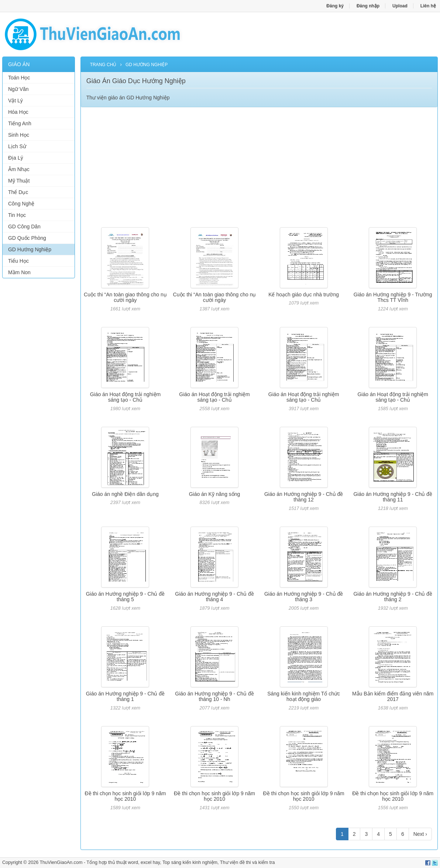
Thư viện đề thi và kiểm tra (248, 862)
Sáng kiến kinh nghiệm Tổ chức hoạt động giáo (304, 696)
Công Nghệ (21, 204)
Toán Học (19, 78)
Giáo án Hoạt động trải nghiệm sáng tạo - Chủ (126, 397)
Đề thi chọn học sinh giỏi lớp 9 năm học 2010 (125, 796)
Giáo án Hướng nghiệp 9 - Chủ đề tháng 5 (125, 597)
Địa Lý (16, 158)
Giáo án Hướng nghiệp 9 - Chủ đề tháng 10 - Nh (214, 696)
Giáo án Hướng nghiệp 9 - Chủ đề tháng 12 (304, 497)
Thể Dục (18, 192)
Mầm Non (19, 272)
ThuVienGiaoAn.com (61, 862)
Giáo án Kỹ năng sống (215, 494)
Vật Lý (16, 101)
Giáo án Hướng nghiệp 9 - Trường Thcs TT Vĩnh (393, 297)
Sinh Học (19, 135)
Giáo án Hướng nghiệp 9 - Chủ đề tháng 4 (214, 597)
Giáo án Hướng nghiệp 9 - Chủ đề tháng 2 (393, 597)
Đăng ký (335, 6)
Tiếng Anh (20, 123)
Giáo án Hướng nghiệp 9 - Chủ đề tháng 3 (304, 597)
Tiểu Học (18, 261)
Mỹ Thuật (19, 181)
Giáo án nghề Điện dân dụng (125, 494)
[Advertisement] (39, 396)
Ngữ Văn (18, 89)
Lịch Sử (17, 146)
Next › (420, 834)
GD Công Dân (24, 227)
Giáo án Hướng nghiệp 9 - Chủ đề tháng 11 (393, 497)
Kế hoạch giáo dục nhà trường (304, 295)
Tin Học (17, 215)
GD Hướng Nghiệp (30, 249)
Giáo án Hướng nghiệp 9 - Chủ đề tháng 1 (125, 696)
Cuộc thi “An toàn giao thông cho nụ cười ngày (125, 297)
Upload (400, 6)
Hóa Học (18, 112)
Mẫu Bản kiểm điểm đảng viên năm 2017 (393, 696)
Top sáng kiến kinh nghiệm (190, 862)
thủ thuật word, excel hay (134, 862)
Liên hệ (428, 6)
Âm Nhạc (19, 169)
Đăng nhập (368, 6)
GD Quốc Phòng (27, 238)
